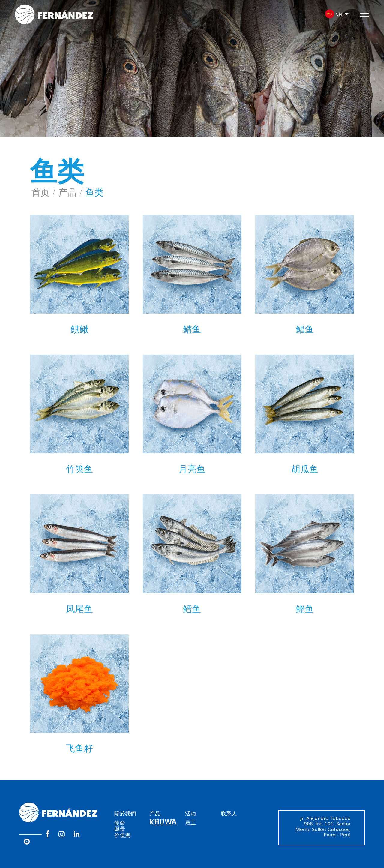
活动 (190, 813)
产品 (155, 813)
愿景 (120, 828)
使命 (120, 822)
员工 (190, 822)
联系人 (229, 813)
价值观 (122, 835)
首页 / (43, 192)
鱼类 (94, 192)
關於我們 (125, 813)
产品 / (70, 192)
